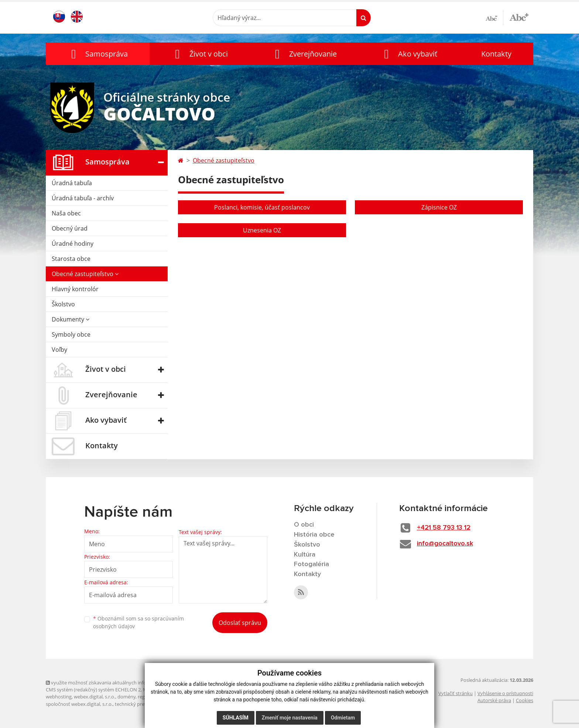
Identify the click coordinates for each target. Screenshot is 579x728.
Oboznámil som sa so (138, 622)
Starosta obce (71, 259)
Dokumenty (71, 319)
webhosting (59, 697)
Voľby (59, 350)
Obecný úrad (70, 228)
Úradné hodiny (73, 244)
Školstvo (63, 304)
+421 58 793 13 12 (444, 528)
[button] (98, 54)
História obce (314, 535)
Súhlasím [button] (236, 718)
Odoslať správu (240, 623)
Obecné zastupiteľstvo (85, 274)
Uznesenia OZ (262, 230)
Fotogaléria (311, 564)
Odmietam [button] (343, 718)
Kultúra (305, 555)
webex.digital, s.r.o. (95, 697)
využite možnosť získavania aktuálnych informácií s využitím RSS (119, 683)
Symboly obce (71, 334)
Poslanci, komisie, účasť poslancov (262, 207)
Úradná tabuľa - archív (83, 198)
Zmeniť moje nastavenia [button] (290, 718)
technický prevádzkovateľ (143, 704)
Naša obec (66, 213)
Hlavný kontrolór (75, 289)
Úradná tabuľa (72, 183)
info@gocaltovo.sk (445, 544)
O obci (304, 525)
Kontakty (496, 54)
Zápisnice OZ (439, 207)
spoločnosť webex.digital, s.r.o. (79, 704)
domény (126, 697)
